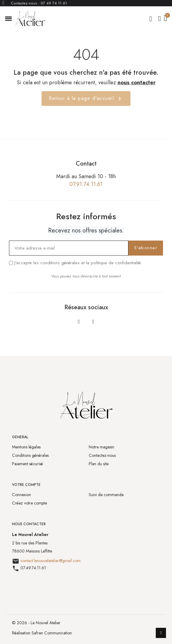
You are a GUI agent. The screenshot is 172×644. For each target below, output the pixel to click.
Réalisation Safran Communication (42, 633)
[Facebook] (79, 322)
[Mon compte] (160, 19)
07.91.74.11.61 (86, 184)
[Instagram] (93, 322)
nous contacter (137, 82)
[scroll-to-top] (161, 633)
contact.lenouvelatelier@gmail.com (51, 561)
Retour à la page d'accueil (86, 99)
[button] (8, 19)
